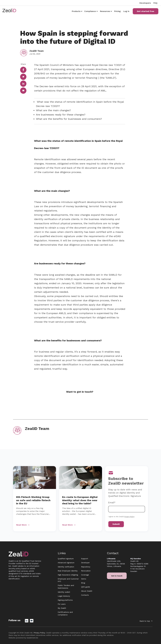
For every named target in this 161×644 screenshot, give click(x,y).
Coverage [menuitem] (85, 575)
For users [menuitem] (62, 604)
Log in (126, 11)
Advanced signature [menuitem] (66, 563)
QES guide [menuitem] (86, 587)
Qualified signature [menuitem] (66, 559)
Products (76, 11)
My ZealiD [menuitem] (62, 608)
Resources (105, 11)
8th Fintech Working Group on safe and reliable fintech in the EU (33, 500)
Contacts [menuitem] (85, 595)
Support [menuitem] (85, 559)
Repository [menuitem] (86, 567)
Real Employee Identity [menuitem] (68, 571)
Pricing (117, 11)
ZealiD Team (37, 51)
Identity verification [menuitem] (66, 567)
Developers (145, 3)
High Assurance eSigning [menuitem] (68, 575)
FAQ (155, 3)
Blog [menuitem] (83, 583)
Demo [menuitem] (84, 579)
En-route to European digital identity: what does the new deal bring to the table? (80, 500)
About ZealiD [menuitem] (87, 591)
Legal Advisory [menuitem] (64, 596)
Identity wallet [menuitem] (64, 592)
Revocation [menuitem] (86, 571)
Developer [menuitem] (85, 563)
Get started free (146, 11)
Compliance (90, 11)
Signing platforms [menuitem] (65, 600)
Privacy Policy (129, 517)
